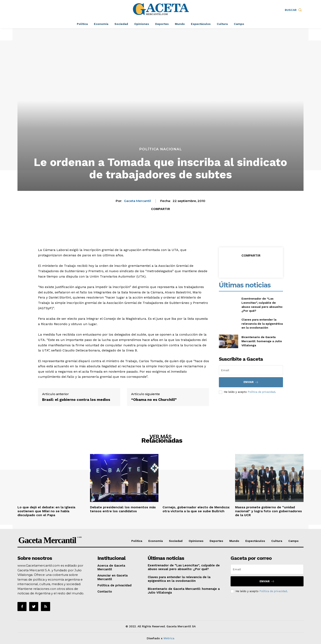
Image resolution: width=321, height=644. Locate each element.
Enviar (251, 382)
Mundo (234, 541)
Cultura (277, 541)
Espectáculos (255, 541)
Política (137, 541)
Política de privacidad (261, 392)
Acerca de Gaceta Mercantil (111, 567)
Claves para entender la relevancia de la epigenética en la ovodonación (262, 324)
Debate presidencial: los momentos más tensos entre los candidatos (123, 509)
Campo (293, 541)
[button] (294, 10)
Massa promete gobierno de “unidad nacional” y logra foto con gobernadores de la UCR (268, 511)
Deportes (216, 541)
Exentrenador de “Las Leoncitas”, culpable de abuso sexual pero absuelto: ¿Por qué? (184, 567)
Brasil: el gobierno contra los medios (76, 400)
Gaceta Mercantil (137, 201)
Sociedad (176, 541)
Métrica (169, 638)
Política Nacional (160, 149)
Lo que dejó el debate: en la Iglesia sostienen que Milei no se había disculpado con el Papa (46, 511)
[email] (251, 370)
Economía (156, 541)
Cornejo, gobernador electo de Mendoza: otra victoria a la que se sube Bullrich (196, 509)
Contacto (105, 591)
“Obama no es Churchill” (154, 400)
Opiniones (196, 541)
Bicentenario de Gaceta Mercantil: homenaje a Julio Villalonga (262, 341)
